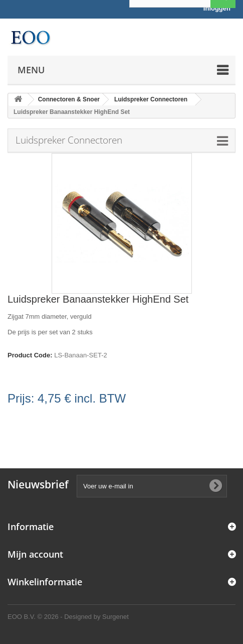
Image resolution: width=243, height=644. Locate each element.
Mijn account (35, 554)
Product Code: (30, 355)
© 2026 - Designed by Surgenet (83, 617)
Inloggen (217, 8)
